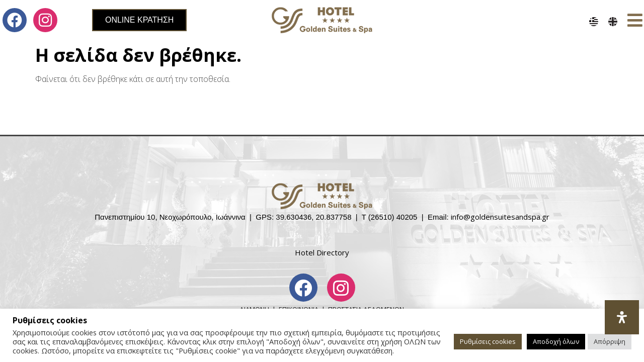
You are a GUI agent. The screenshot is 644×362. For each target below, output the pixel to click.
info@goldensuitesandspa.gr (500, 217)
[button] (635, 20)
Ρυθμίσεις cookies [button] (488, 341)
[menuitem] (594, 22)
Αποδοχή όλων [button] (556, 341)
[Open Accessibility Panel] (622, 317)
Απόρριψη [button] (610, 341)
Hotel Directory (322, 252)
